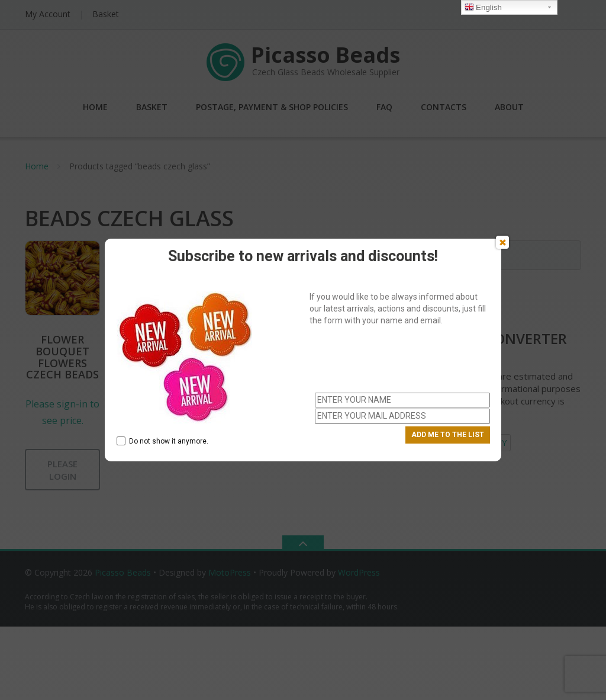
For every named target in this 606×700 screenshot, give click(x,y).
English (483, 8)
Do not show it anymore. (162, 441)
